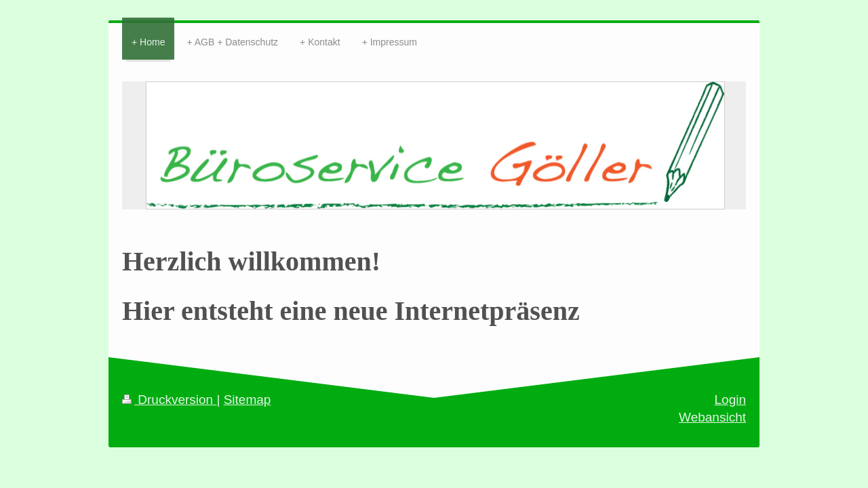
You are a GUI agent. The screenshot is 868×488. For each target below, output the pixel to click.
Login (731, 400)
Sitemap (248, 400)
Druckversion (169, 400)
